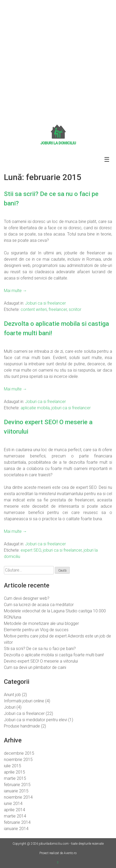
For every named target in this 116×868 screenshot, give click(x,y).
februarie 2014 (17, 822)
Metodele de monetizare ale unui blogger (41, 623)
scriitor (75, 309)
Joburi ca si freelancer (45, 303)
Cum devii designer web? (27, 598)
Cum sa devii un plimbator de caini (35, 667)
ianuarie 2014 (16, 829)
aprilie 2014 (14, 810)
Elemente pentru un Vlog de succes (36, 630)
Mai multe (15, 291)
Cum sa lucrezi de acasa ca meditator (39, 605)
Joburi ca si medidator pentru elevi (36, 720)
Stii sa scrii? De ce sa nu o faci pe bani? (40, 649)
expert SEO (31, 550)
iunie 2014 (13, 803)
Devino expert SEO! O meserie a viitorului (41, 661)
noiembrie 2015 (18, 760)
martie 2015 (15, 778)
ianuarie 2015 (16, 791)
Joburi (10, 707)
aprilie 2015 (14, 772)
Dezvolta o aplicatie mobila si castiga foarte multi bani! (54, 655)
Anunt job (12, 695)
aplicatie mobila (35, 408)
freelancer (58, 309)
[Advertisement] (58, 61)
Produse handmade (22, 726)
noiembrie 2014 (18, 797)
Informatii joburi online (24, 701)
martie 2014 (15, 816)
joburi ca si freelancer (71, 408)
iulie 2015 (13, 766)
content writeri (34, 309)
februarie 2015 (17, 785)
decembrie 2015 (19, 753)
